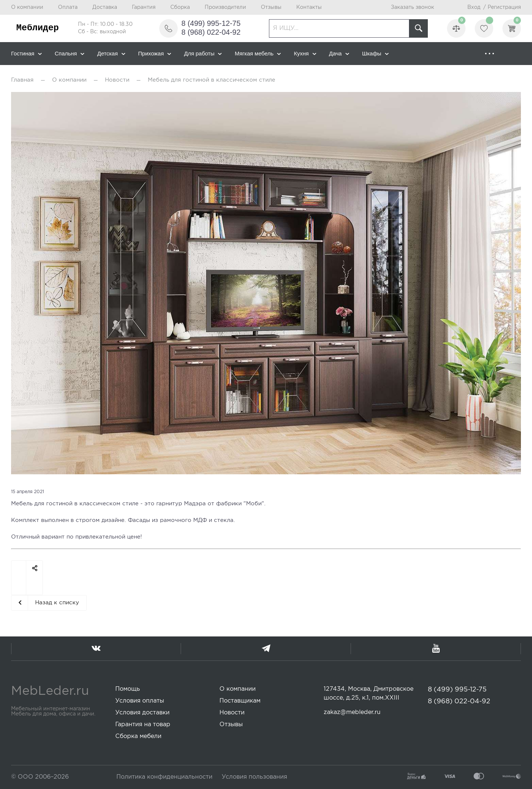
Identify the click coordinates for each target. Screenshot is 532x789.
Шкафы (375, 53)
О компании (27, 7)
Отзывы (271, 7)
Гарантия (144, 7)
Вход (474, 7)
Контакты (309, 7)
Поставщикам (240, 701)
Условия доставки (142, 713)
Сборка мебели (138, 736)
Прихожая (155, 53)
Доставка (105, 7)
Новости (117, 80)
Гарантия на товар (143, 725)
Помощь (128, 689)
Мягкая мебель (258, 53)
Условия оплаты (140, 701)
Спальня (69, 53)
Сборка (180, 7)
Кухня (305, 53)
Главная (22, 80)
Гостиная (26, 53)
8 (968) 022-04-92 (211, 32)
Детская (111, 53)
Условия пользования (254, 777)
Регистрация (504, 7)
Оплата (68, 7)
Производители (225, 7)
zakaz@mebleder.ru (352, 712)
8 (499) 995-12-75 (211, 23)
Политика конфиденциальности (164, 777)
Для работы (203, 53)
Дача (339, 53)
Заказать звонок (412, 7)
